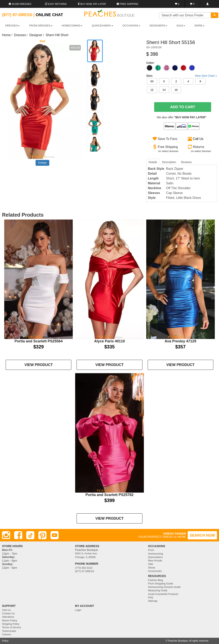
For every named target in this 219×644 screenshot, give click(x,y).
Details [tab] (153, 162)
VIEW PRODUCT (39, 365)
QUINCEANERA (102, 26)
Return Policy (10, 621)
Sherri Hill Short (57, 35)
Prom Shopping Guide (161, 584)
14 (164, 90)
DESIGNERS (158, 26)
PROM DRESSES (41, 26)
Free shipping (127, 4)
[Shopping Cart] (192, 4)
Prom (151, 550)
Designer (36, 35)
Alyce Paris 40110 (109, 341)
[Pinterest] (42, 535)
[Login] (207, 4)
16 (176, 90)
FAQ (151, 598)
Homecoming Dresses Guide (164, 587)
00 (152, 81)
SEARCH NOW (202, 535)
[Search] (215, 15)
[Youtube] (55, 535)
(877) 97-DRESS (85, 571)
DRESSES (13, 26)
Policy (5, 641)
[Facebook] (18, 535)
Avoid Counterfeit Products (163, 594)
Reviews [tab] (186, 162)
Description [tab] (169, 162)
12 (152, 90)
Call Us (198, 139)
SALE (181, 26)
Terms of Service (12, 627)
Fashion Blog (156, 580)
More (200, 26)
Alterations (8, 617)
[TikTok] (30, 535)
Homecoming (156, 554)
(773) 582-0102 (84, 568)
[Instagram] (6, 535)
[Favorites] (177, 4)
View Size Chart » (206, 76)
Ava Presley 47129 (180, 341)
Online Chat (49, 15)
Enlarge (42, 163)
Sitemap (153, 601)
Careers (7, 635)
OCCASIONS (131, 26)
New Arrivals (155, 561)
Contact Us (8, 614)
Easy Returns (56, 4)
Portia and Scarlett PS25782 (109, 495)
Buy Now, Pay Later (92, 4)
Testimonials (9, 631)
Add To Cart (183, 107)
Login (78, 610)
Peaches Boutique (178, 641)
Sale (151, 564)
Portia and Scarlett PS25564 (39, 341)
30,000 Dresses (20, 4)
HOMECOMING (72, 26)
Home (6, 35)
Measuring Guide (158, 591)
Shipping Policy (11, 624)
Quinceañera (155, 557)
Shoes (152, 568)
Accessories (155, 571)
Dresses (20, 35)
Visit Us (6, 610)
